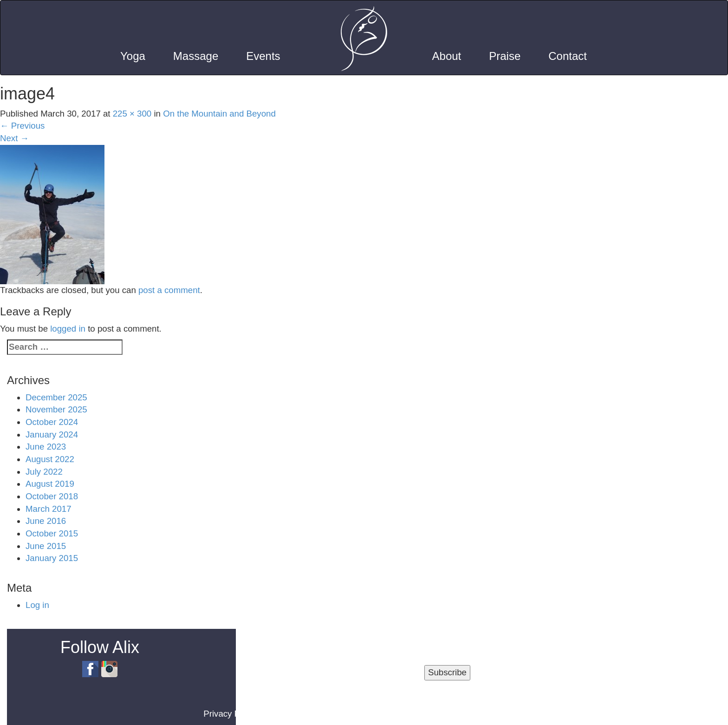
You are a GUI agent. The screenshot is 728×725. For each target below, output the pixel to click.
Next (14, 138)
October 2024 (52, 422)
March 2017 (49, 509)
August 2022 (50, 459)
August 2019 (50, 484)
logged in (68, 329)
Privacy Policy (230, 714)
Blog (331, 714)
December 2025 (56, 397)
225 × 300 (132, 114)
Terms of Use (290, 714)
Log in (37, 605)
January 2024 (52, 434)
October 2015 (52, 533)
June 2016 (46, 521)
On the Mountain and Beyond (219, 114)
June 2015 (46, 546)
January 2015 (52, 558)
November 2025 (56, 409)
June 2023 (46, 447)
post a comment (169, 290)
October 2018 (52, 496)
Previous (22, 126)
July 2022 (44, 472)
